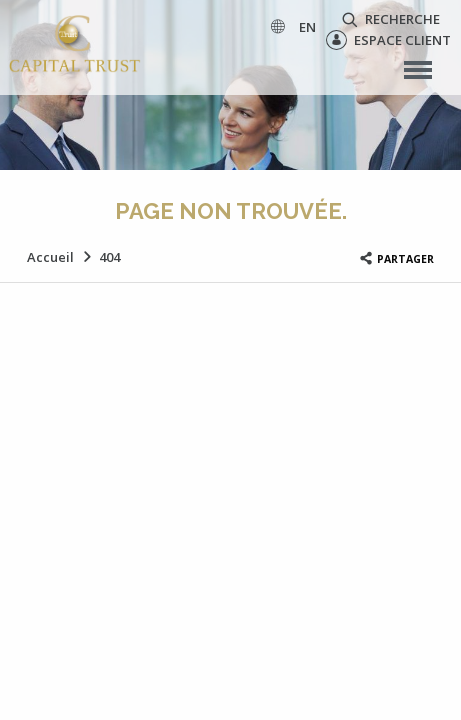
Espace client (388, 40)
